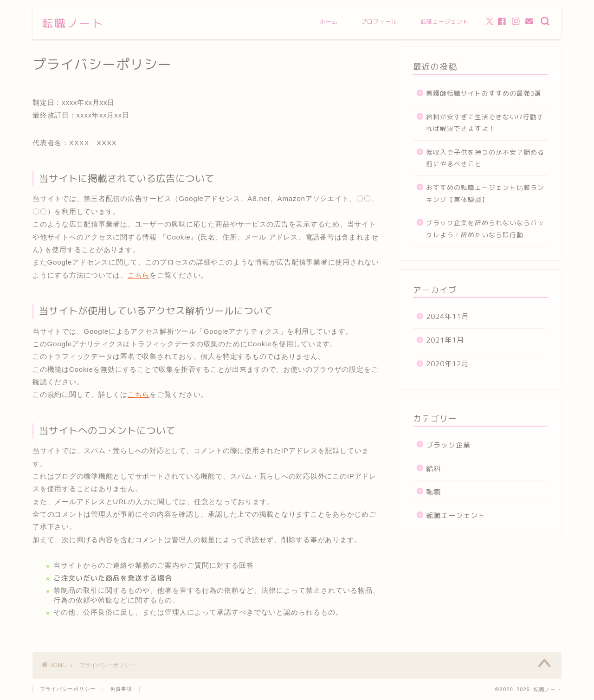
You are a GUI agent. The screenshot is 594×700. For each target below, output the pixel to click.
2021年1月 (445, 340)
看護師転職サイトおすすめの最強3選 (484, 93)
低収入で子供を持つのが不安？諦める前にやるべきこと (485, 158)
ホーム (329, 22)
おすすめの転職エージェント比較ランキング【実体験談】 (485, 193)
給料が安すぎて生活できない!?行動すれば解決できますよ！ (485, 123)
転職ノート (73, 23)
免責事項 (121, 689)
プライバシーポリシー (68, 689)
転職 (433, 492)
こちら (139, 275)
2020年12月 (447, 364)
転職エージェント (445, 22)
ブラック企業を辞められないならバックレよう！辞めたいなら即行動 (485, 229)
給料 (433, 469)
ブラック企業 (448, 445)
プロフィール (379, 22)
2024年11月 (447, 316)
